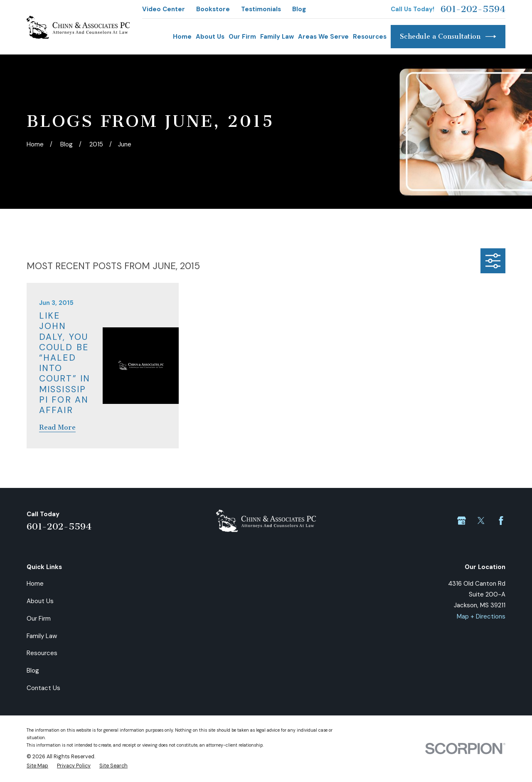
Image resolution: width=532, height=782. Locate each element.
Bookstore (213, 9)
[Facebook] (501, 521)
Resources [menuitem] (370, 37)
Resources (42, 653)
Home (35, 584)
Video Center (164, 9)
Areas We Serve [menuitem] (323, 37)
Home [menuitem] (182, 37)
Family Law (42, 636)
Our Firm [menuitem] (242, 37)
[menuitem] (37, 766)
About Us (40, 601)
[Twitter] (481, 521)
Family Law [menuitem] (277, 37)
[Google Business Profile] (462, 521)
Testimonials (261, 9)
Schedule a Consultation (448, 37)
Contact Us (43, 688)
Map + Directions (481, 616)
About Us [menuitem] (210, 37)
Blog (299, 9)
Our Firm (39, 619)
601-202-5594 (473, 9)
